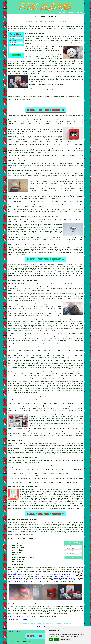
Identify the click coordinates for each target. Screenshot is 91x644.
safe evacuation (37, 140)
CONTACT (73, 13)
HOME (60, 13)
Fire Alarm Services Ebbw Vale (23, 538)
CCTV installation (65, 580)
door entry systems (33, 582)
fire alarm (33, 607)
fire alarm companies (53, 270)
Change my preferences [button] (65, 639)
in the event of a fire (72, 123)
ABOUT (68, 13)
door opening (39, 576)
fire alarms (12, 273)
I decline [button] (56, 639)
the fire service (45, 195)
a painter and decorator (62, 576)
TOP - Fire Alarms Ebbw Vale (18, 620)
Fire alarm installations (17, 265)
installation (22, 70)
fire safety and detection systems (71, 175)
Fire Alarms (18, 632)
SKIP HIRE (38, 575)
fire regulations (58, 213)
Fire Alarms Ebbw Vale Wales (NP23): (21, 25)
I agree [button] (51, 639)
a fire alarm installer (27, 571)
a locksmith (73, 578)
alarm (80, 482)
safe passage (30, 146)
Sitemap (9, 632)
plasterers (20, 578)
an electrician (18, 580)
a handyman (33, 573)
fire (25, 471)
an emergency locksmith (16, 575)
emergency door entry (41, 580)
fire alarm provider (54, 201)
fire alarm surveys (49, 503)
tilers (56, 578)
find (13, 523)
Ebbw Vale (43, 265)
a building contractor (55, 573)
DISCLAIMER (79, 13)
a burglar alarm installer (61, 575)
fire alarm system (49, 155)
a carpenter (38, 578)
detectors (47, 165)
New (13, 632)
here (32, 535)
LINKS (64, 13)
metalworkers (20, 576)
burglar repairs (14, 573)
